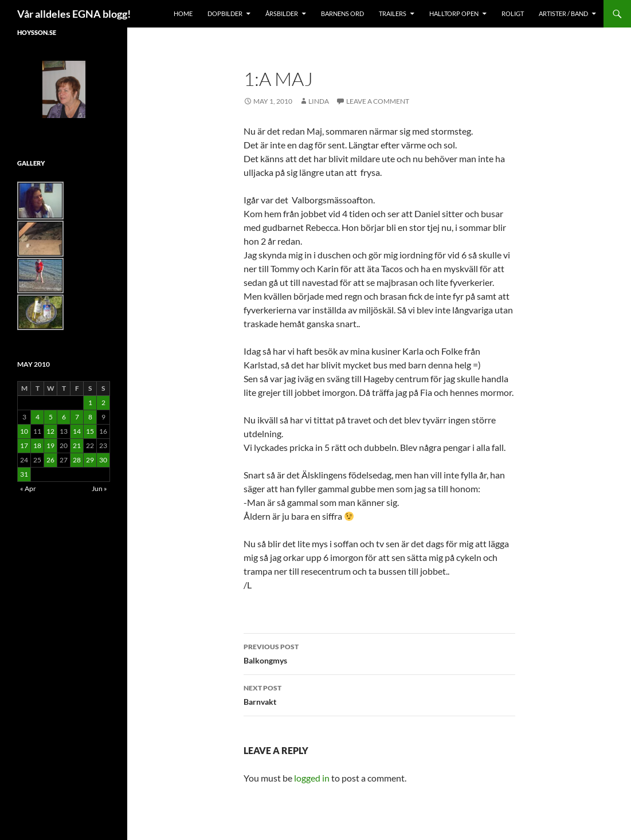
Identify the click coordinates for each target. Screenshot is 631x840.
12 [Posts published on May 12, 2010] (50, 431)
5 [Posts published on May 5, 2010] (51, 417)
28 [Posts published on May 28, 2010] (77, 460)
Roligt (513, 13)
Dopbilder (225, 13)
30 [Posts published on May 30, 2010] (103, 460)
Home (183, 13)
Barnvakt (379, 694)
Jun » (99, 488)
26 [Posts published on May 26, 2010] (50, 460)
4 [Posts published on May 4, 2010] (38, 417)
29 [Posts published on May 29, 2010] (90, 460)
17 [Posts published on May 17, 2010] (24, 445)
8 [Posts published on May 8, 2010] (90, 417)
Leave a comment (378, 101)
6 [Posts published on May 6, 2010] (64, 417)
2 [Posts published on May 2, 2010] (103, 403)
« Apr (28, 488)
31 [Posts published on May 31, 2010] (24, 474)
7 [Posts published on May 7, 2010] (77, 417)
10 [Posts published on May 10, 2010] (24, 431)
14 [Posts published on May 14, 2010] (77, 431)
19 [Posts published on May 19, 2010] (50, 445)
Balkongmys (379, 653)
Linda (319, 101)
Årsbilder (282, 13)
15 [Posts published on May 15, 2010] (90, 431)
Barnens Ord (342, 13)
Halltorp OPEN (454, 13)
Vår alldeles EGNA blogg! (74, 14)
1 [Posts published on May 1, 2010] (90, 403)
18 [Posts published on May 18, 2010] (37, 445)
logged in (312, 778)
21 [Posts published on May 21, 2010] (77, 445)
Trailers (393, 13)
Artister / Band (563, 13)
